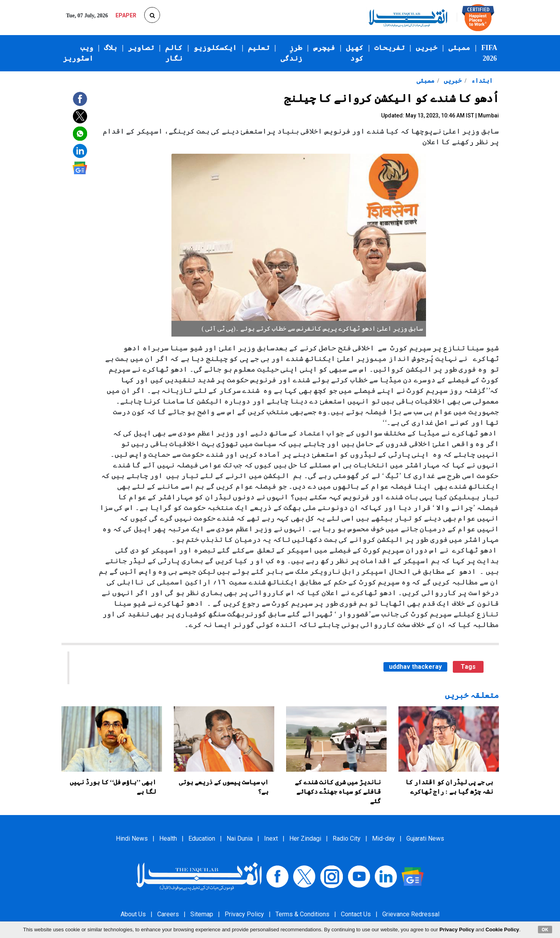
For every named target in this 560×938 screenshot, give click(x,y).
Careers (168, 914)
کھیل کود (355, 53)
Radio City (347, 838)
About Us (133, 914)
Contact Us (356, 914)
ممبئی (459, 48)
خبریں (427, 48)
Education (202, 838)
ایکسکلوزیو (215, 48)
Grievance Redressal (411, 914)
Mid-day (383, 838)
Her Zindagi (305, 838)
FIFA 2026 (489, 53)
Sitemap (202, 914)
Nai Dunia (240, 838)
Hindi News (132, 838)
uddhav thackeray (415, 667)
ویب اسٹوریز (78, 53)
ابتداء (481, 81)
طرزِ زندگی (291, 53)
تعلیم (259, 48)
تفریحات (390, 48)
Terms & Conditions (302, 914)
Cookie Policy (502, 930)
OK (545, 929)
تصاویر (141, 48)
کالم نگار (174, 53)
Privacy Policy (244, 914)
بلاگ (111, 48)
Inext (271, 838)
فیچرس (324, 48)
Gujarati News (425, 838)
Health (168, 838)
